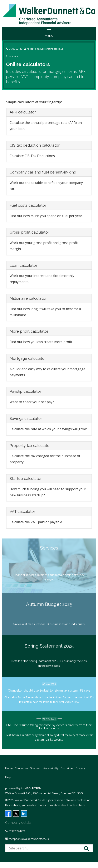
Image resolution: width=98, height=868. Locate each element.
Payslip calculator (25, 391)
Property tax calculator (30, 446)
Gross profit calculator (29, 232)
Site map (36, 768)
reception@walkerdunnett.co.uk (45, 49)
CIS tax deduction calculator (35, 145)
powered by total (23, 788)
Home (9, 768)
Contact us (21, 768)
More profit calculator (29, 331)
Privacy (80, 768)
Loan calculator (23, 265)
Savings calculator (26, 418)
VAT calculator (22, 511)
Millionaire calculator (28, 298)
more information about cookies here (62, 805)
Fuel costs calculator (28, 205)
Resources (12, 56)
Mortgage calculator (28, 358)
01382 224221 (16, 49)
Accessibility (51, 768)
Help (8, 777)
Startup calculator (26, 479)
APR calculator (23, 112)
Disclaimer (67, 768)
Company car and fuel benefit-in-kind (43, 172)
